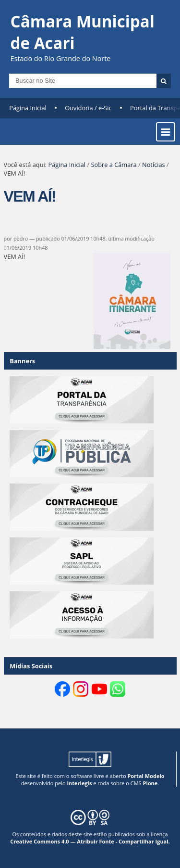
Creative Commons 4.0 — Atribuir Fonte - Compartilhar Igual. (90, 841)
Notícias (154, 165)
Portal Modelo (146, 776)
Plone (150, 783)
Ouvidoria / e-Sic (88, 108)
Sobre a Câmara (114, 165)
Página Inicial (28, 108)
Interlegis (79, 783)
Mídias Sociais (31, 666)
